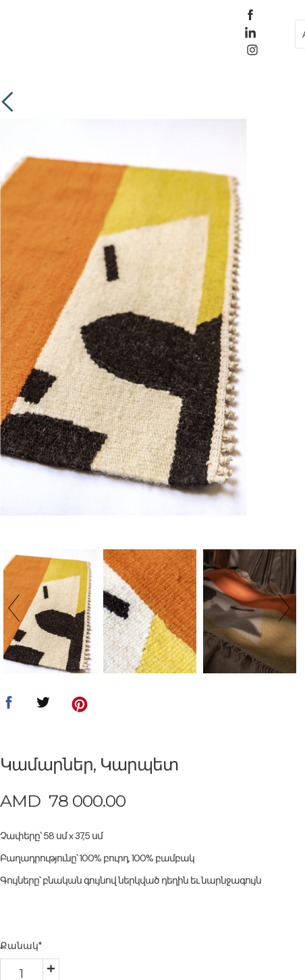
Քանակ (21, 946)
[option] (123, 317)
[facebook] (250, 15)
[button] (59, 33)
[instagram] (252, 50)
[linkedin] (250, 32)
